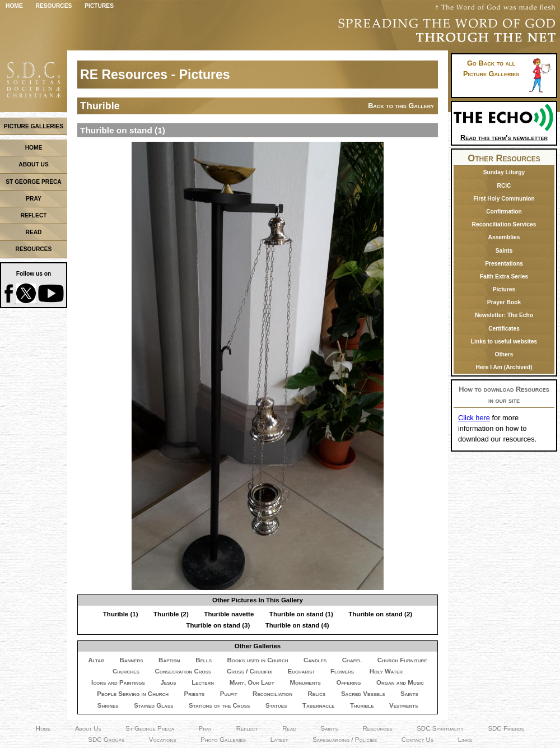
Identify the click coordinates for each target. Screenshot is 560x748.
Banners (131, 660)
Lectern (203, 682)
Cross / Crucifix (249, 671)
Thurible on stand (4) (297, 625)
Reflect (247, 728)
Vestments (403, 705)
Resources (54, 6)
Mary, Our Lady (252, 682)
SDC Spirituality (440, 728)
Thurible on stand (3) (218, 625)
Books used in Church (258, 660)
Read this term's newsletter (504, 134)
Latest (279, 740)
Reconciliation (272, 694)
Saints (409, 694)
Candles (315, 660)
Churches (126, 671)
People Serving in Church (133, 694)
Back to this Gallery (401, 106)
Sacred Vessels (363, 694)
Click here (474, 418)
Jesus (168, 682)
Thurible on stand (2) (380, 614)
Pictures (99, 6)
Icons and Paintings (118, 682)
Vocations (163, 740)
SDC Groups (106, 740)
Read (289, 728)
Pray (206, 728)
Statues (276, 705)
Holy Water (386, 671)
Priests (195, 694)
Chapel (352, 660)
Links (465, 740)
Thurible (362, 705)
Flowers (342, 671)
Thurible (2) (171, 614)
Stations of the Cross (219, 705)
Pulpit (229, 694)
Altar (96, 660)
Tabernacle (318, 705)
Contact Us (417, 740)
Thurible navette (229, 614)
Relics (317, 694)
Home (14, 6)
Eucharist (301, 671)
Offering (348, 682)
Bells (204, 660)
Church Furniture (402, 660)
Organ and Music (400, 682)
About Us (88, 728)
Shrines (108, 705)
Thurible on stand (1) (301, 614)
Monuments (305, 682)
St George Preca (150, 728)
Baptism (169, 660)
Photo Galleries (223, 740)
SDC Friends (506, 728)
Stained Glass (153, 705)
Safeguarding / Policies (345, 740)
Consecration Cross (183, 671)
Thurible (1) (121, 614)
